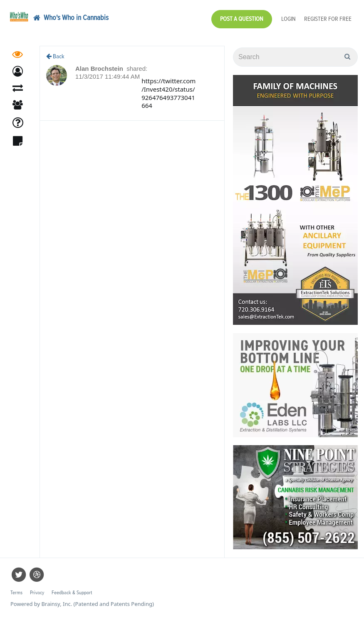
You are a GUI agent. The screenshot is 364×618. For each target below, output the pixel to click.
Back (55, 56)
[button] (18, 74)
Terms (16, 593)
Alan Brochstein (100, 69)
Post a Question (242, 19)
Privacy (37, 593)
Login (288, 19)
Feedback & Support (72, 593)
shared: (137, 69)
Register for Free (328, 19)
